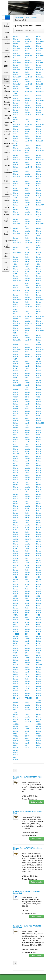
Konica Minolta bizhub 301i (17, 122)
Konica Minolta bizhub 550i (17, 297)
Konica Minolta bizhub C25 (17, 383)
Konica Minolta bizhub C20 (29, 354)
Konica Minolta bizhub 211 (40, 75)
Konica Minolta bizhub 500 (17, 278)
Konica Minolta (6, 79)
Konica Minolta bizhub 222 (29, 82)
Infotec (6, 72)
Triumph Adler (7, 254)
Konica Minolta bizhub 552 (40, 297)
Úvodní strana (20, 18)
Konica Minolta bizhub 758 (17, 347)
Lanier (6, 158)
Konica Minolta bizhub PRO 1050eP (39, 696)
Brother (7, 25)
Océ (6, 177)
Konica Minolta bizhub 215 (17, 82)
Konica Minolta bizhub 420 (29, 212)
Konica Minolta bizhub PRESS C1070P (39, 660)
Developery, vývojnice (7, 96)
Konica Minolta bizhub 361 (17, 158)
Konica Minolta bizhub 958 (29, 347)
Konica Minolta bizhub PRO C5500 (39, 719)
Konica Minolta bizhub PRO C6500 (16, 743)
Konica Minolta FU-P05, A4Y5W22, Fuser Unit (27, 927)
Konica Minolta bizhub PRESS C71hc (27, 684)
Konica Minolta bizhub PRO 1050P (16, 708)
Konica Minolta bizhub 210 (29, 75)
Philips (6, 206)
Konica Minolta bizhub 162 (40, 46)
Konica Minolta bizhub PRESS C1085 (16, 672)
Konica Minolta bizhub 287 (29, 112)
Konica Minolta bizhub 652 (29, 321)
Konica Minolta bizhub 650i (40, 314)
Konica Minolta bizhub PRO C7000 (39, 743)
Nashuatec (7, 171)
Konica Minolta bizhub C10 (40, 347)
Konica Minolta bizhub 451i (29, 240)
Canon (6, 32)
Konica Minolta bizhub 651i (17, 321)
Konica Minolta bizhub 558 (29, 304)
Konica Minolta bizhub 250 (29, 98)
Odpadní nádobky (7, 103)
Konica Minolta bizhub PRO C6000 (27, 731)
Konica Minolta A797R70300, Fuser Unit (28, 812)
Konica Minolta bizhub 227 (17, 98)
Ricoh (6, 220)
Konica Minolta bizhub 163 (17, 53)
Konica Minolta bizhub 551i (29, 297)
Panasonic (7, 193)
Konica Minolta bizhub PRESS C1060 (16, 660)
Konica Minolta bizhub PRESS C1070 (27, 660)
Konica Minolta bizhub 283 (40, 105)
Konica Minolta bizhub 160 (29, 39)
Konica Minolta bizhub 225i (29, 89)
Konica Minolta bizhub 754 (29, 338)
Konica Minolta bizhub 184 (40, 60)
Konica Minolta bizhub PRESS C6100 (16, 684)
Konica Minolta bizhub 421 (17, 222)
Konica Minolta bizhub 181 (29, 60)
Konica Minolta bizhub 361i (29, 158)
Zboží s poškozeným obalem (7, 142)
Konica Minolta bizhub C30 (40, 421)
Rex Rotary (6, 213)
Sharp (6, 233)
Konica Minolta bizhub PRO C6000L (39, 731)
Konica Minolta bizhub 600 (17, 314)
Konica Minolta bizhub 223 (40, 82)
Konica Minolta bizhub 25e (40, 98)
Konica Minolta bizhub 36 (39, 138)
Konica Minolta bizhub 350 (29, 138)
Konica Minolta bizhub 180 (17, 60)
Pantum (7, 200)
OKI (6, 181)
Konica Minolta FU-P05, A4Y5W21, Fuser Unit (27, 892)
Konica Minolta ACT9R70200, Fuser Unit (28, 849)
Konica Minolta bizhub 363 (29, 165)
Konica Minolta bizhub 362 (40, 158)
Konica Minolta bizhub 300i (40, 112)
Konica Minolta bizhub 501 (17, 288)
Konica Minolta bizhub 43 (17, 231)
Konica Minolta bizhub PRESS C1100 (27, 672)
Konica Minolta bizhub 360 (17, 148)
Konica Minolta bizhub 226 (40, 89)
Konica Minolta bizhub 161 (17, 46)
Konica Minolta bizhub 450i (17, 240)
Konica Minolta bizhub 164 (29, 53)
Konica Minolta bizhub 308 (40, 122)
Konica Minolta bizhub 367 (17, 174)
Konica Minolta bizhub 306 (29, 122)
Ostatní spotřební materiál (7, 132)
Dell (6, 37)
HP (6, 61)
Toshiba (7, 246)
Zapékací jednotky (7, 117)
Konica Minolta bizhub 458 (17, 250)
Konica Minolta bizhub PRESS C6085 (39, 672)
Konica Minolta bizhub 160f (40, 39)
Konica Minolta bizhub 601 (29, 314)
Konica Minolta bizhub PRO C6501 (27, 743)
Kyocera (7, 151)
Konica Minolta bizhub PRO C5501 (16, 731)
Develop (7, 43)
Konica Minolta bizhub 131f (17, 39)
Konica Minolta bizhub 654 (40, 321)
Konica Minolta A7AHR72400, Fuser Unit (28, 778)
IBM (6, 66)
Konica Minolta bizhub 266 (17, 105)
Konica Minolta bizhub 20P (17, 75)
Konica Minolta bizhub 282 (29, 105)
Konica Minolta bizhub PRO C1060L (16, 719)
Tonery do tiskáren (7, 88)
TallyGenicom (7, 240)
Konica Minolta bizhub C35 (17, 487)
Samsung (7, 226)
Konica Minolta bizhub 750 (40, 328)
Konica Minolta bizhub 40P (40, 202)
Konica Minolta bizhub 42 (17, 212)
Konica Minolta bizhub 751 (17, 338)
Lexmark (7, 164)
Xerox (6, 268)
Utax (6, 262)
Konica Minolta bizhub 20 (39, 67)
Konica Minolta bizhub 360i (40, 148)
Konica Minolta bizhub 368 (29, 174)
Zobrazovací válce (7, 124)
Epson (6, 49)
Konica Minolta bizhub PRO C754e (16, 755)
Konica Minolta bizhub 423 (40, 222)
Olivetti (6, 187)
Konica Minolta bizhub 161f (29, 46)
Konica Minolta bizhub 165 (40, 53)
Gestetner (7, 56)
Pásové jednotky (7, 110)
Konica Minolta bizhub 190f (29, 67)
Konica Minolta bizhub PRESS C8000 (39, 684)
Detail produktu (37, 802)
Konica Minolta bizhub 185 (17, 67)
